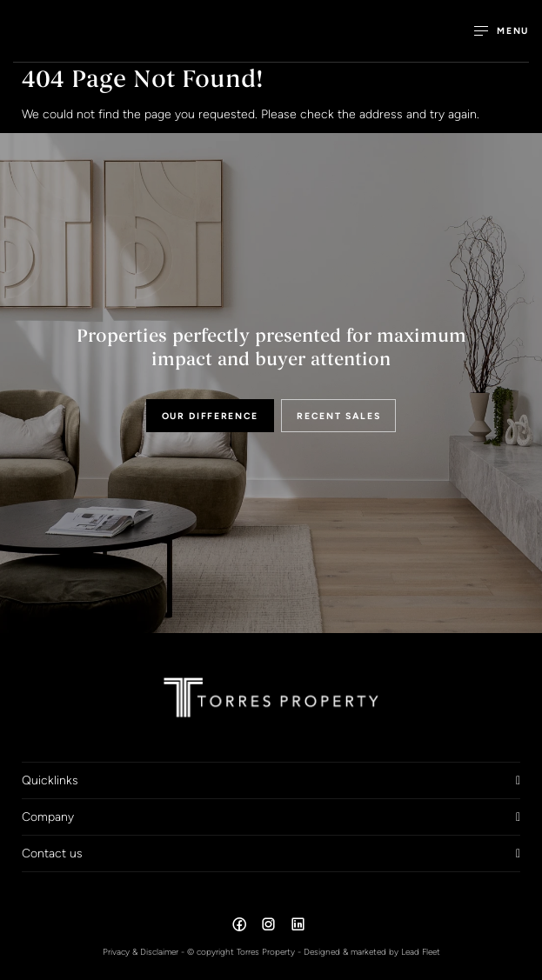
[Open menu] (502, 31)
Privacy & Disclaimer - (145, 952)
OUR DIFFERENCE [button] (211, 416)
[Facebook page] (241, 927)
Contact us (52, 853)
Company (48, 817)
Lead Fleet (421, 952)
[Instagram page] (271, 927)
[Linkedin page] (298, 927)
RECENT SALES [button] (338, 416)
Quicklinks (50, 780)
